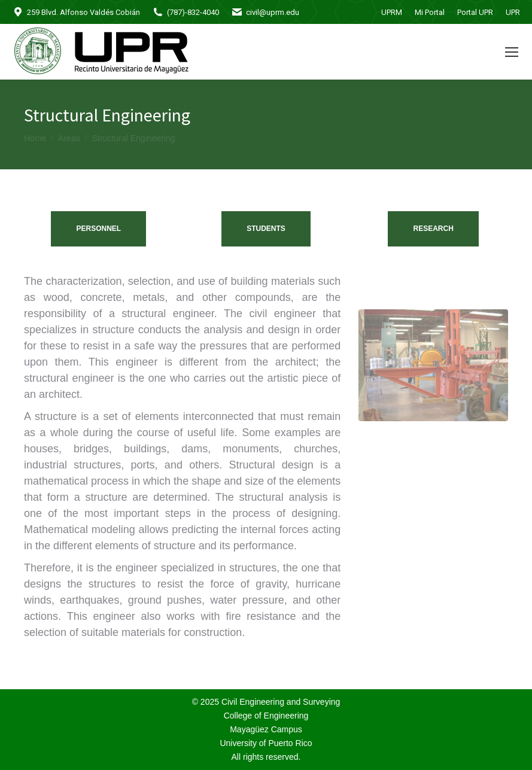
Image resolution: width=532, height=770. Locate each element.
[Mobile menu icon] (512, 52)
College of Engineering (266, 716)
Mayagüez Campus (266, 729)
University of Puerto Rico (266, 743)
